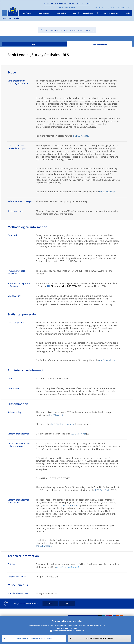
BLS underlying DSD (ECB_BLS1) (67, 286)
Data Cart (100, 8)
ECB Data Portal (67, 7)
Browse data (44, 13)
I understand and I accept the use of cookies (34, 638)
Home (4, 18)
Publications (62, 13)
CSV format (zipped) (69, 567)
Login (112, 8)
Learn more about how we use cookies (69, 631)
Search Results (14, 18)
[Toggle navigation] (5, 13)
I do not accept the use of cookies (100, 638)
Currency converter (111, 13)
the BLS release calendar (62, 424)
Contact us (125, 8)
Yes (50, 604)
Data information (100, 45)
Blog (74, 13)
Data (34, 44)
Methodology (88, 13)
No (67, 604)
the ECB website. (81, 136)
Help (128, 13)
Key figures (27, 13)
